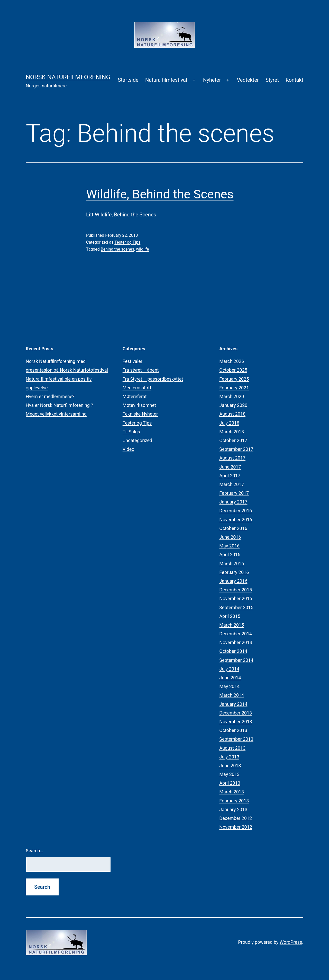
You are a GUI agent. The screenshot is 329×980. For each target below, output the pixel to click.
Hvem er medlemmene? (50, 396)
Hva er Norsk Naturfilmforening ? (59, 405)
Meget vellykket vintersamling (56, 414)
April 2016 (230, 555)
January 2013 (233, 809)
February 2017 (234, 493)
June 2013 (230, 766)
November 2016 (236, 520)
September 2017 (236, 449)
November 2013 (236, 722)
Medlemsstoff (137, 388)
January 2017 (233, 502)
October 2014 (233, 651)
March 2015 (232, 625)
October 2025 (233, 370)
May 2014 (229, 686)
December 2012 (236, 818)
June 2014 (230, 678)
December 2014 (236, 634)
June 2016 (230, 537)
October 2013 (233, 730)
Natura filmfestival (166, 80)
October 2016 (233, 528)
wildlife (142, 249)
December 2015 (236, 590)
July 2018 (229, 423)
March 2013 (232, 792)
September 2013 (236, 739)
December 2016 (236, 511)
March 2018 (232, 432)
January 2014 (233, 704)
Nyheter (212, 80)
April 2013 (230, 783)
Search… (35, 851)
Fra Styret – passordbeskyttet (153, 379)
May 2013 (229, 774)
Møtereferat (135, 396)
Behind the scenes (117, 249)
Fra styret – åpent (141, 370)
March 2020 (232, 396)
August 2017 (232, 458)
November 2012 (236, 827)
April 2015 (230, 616)
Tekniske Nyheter (140, 414)
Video (129, 449)
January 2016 (233, 581)
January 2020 (233, 405)
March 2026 (232, 361)
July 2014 (229, 669)
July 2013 (229, 757)
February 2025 (234, 379)
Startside (128, 80)
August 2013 (232, 748)
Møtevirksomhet (139, 405)
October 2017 (233, 440)
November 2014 (236, 642)
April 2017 (230, 476)
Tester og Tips (127, 242)
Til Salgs (131, 432)
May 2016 (229, 546)
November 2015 (236, 598)
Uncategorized (138, 440)
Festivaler (132, 361)
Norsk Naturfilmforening (68, 77)
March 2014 (232, 695)
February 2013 (234, 801)
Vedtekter (248, 80)
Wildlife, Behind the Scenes (160, 194)
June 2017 (230, 467)
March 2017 (232, 484)
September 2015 (236, 607)
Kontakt (294, 80)
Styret (272, 80)
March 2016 (232, 564)
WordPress (291, 942)
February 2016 (234, 572)
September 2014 (236, 660)
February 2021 (234, 388)
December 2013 (236, 713)
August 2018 (232, 414)
